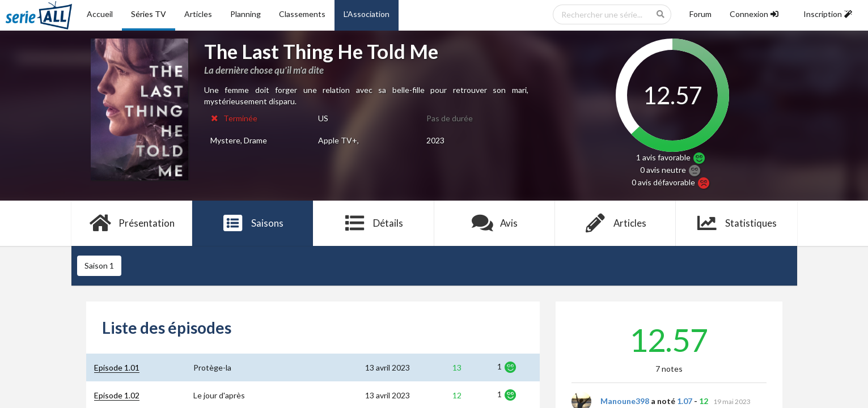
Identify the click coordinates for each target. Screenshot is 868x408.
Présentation (132, 223)
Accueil (100, 14)
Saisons (253, 223)
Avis (495, 223)
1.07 (685, 401)
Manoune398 (625, 401)
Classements (302, 14)
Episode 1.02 (117, 395)
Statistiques (736, 223)
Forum (700, 14)
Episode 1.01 (117, 367)
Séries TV (149, 14)
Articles (198, 14)
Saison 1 (99, 265)
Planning (245, 14)
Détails (374, 223)
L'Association (367, 14)
